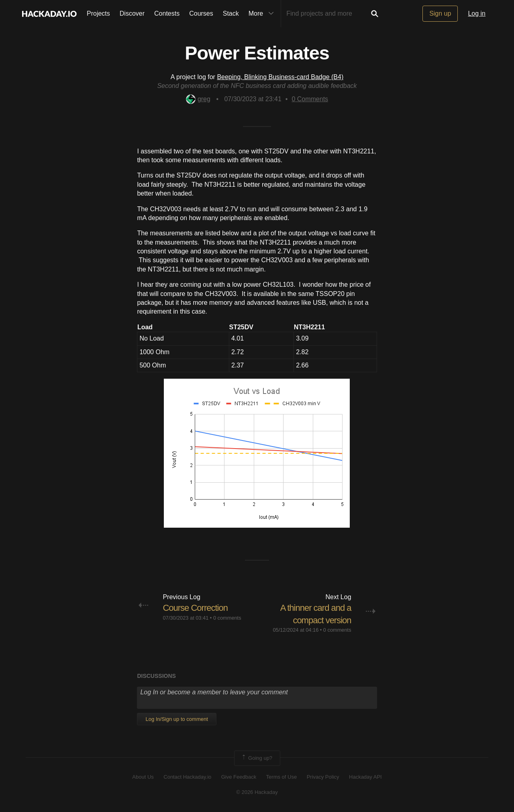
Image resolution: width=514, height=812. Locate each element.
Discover (132, 13)
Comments (310, 99)
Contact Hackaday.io (187, 777)
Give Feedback (239, 777)
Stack (231, 13)
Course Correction (195, 608)
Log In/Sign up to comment (176, 719)
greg (198, 99)
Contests (167, 13)
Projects (98, 13)
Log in (477, 13)
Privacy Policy (323, 777)
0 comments (227, 618)
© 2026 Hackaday (257, 792)
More (263, 14)
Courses (201, 13)
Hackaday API (365, 777)
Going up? (257, 758)
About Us (143, 777)
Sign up (440, 13)
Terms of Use (282, 777)
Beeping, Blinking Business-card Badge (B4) (280, 77)
